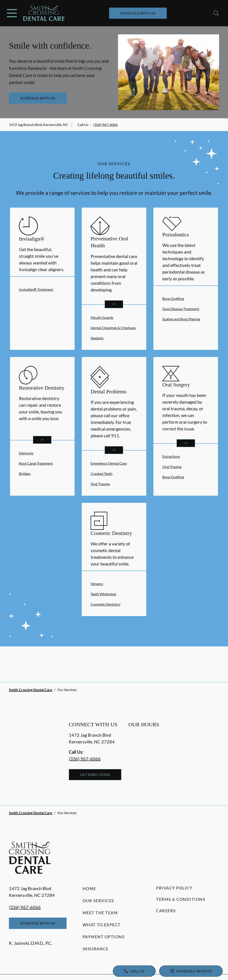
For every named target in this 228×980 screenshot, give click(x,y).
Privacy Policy (174, 888)
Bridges (25, 473)
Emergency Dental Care (109, 463)
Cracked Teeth (102, 473)
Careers (166, 911)
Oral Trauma (100, 484)
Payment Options (104, 937)
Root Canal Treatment (36, 463)
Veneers (97, 584)
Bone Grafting (173, 298)
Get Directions (95, 775)
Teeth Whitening (103, 594)
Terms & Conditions (181, 899)
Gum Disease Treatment (181, 309)
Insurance (96, 949)
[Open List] (114, 304)
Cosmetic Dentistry (106, 604)
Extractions (171, 456)
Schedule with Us (138, 13)
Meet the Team (100, 913)
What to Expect (102, 925)
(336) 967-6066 (105, 125)
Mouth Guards (102, 317)
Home (89, 889)
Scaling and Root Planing (181, 319)
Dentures (26, 453)
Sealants (97, 338)
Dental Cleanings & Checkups (113, 328)
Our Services (98, 901)
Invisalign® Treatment (36, 289)
